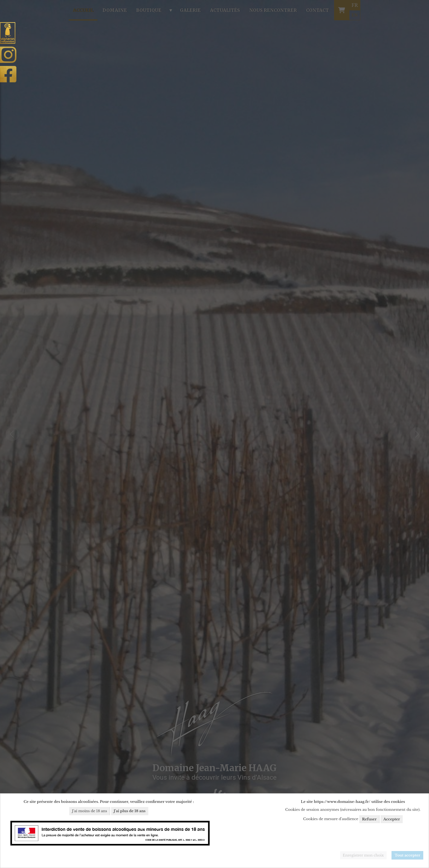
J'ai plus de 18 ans (130, 811)
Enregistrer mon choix (363, 855)
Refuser (369, 819)
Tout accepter (407, 855)
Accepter (392, 819)
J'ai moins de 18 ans (89, 811)
